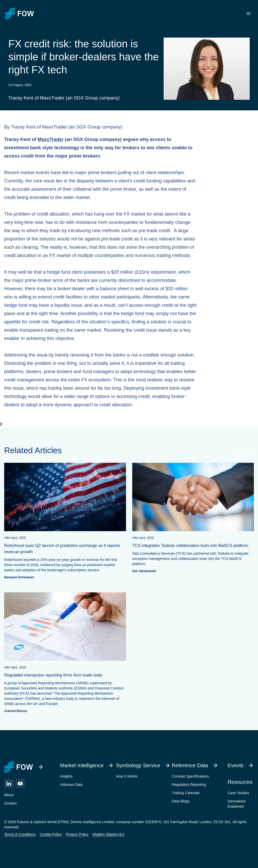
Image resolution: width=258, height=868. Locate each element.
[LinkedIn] (9, 784)
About (9, 795)
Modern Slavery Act (108, 834)
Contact (10, 803)
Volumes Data (71, 785)
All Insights (244, 450)
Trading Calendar (186, 793)
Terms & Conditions (20, 834)
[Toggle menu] (248, 13)
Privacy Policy (77, 834)
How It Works (127, 776)
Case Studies (238, 793)
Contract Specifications (190, 776)
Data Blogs (180, 801)
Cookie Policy (51, 834)
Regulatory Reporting (189, 785)
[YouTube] (20, 784)
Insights (66, 776)
